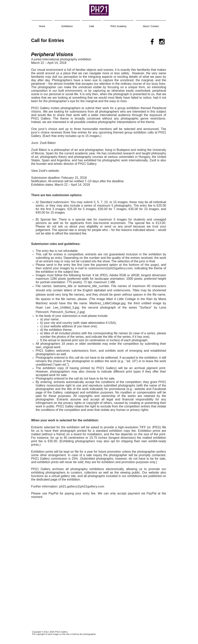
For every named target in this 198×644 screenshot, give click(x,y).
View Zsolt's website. (45, 171)
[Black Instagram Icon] (162, 42)
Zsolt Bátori (48, 143)
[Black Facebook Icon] (152, 42)
